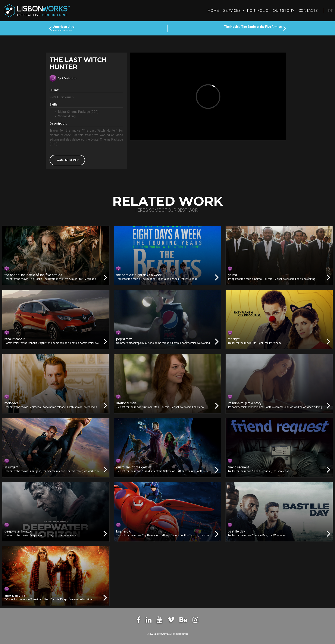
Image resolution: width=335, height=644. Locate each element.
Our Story (284, 11)
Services (232, 11)
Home (213, 11)
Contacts (308, 11)
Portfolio (258, 11)
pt (331, 11)
